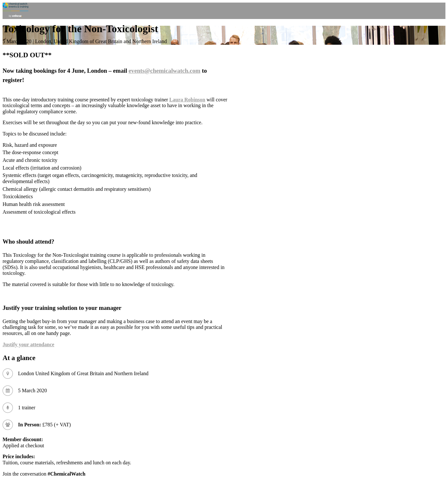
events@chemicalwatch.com (165, 71)
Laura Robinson (187, 100)
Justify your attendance (28, 344)
